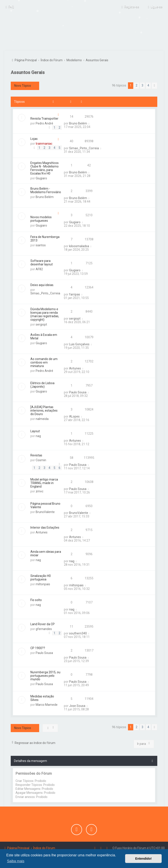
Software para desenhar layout (42, 262)
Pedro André (44, 123)
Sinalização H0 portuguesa (41, 577)
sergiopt (41, 324)
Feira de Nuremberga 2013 (45, 238)
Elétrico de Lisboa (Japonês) (42, 384)
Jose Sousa (77, 705)
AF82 (39, 269)
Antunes (75, 368)
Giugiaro (41, 178)
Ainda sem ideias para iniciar (46, 553)
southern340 (78, 633)
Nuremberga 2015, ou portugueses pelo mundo (45, 675)
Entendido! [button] (143, 859)
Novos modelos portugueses (41, 218)
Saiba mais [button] (16, 861)
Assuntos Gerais (28, 72)
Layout (35, 431)
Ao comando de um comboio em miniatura (44, 362)
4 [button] (148, 85)
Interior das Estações (45, 527)
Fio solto (36, 599)
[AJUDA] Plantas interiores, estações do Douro (44, 410)
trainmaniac (44, 143)
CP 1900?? (38, 648)
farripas (75, 294)
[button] (154, 85)
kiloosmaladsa (79, 246)
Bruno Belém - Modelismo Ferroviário (46, 190)
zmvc (39, 491)
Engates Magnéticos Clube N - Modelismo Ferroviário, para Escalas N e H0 (45, 167)
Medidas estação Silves (42, 697)
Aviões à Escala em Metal (44, 336)
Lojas (34, 138)
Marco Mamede (47, 704)
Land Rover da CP (43, 623)
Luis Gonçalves (79, 344)
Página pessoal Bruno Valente (45, 505)
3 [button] (142, 85)
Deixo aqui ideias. (42, 285)
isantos (41, 245)
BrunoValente (45, 511)
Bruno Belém (78, 123)
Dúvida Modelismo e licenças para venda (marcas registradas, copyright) (45, 314)
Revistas (36, 455)
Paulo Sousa (78, 392)
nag (38, 436)
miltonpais (43, 583)
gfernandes (44, 628)
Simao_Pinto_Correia (84, 148)
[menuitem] (9, 7)
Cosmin (41, 459)
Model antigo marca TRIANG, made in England (44, 482)
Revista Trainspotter (44, 118)
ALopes (74, 416)
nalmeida (42, 418)
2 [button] (136, 85)
